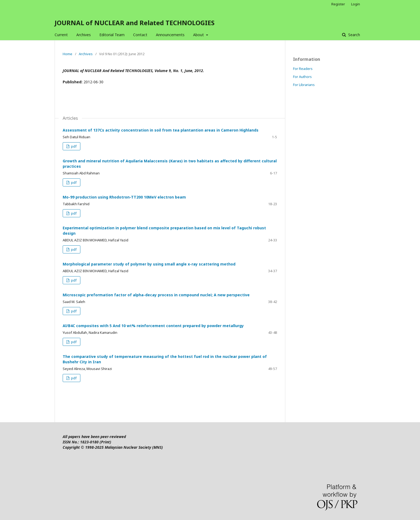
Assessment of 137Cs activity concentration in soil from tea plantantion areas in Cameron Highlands (161, 130)
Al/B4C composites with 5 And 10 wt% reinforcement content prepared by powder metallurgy (153, 326)
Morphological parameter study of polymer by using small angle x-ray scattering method (149, 264)
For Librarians (304, 85)
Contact (140, 35)
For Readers (303, 69)
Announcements (170, 35)
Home (67, 54)
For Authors (302, 77)
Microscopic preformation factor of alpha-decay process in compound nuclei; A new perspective (156, 295)
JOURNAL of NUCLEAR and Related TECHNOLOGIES (135, 23)
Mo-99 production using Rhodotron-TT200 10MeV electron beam (124, 197)
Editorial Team (112, 35)
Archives (84, 35)
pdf (73, 146)
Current (61, 35)
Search (354, 35)
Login (356, 4)
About (199, 35)
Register (338, 4)
